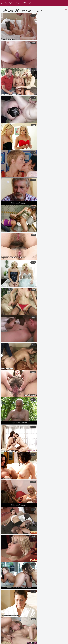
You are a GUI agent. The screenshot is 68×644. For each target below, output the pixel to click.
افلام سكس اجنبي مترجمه (12, 641)
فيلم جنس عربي (9, 643)
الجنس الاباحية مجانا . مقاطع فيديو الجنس (16, 3)
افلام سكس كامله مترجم (43, 643)
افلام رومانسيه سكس (25, 643)
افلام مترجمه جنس (61, 641)
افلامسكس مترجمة (45, 641)
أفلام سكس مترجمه (61, 643)
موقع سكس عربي (29, 641)
